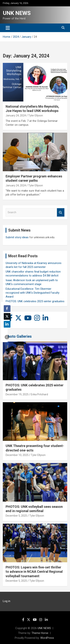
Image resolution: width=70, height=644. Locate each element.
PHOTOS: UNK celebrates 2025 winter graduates (35, 301)
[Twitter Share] (7, 316)
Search (61, 212)
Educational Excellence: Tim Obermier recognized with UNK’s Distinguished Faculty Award (32, 293)
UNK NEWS (17, 13)
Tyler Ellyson (36, 115)
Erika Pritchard (39, 394)
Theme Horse (40, 633)
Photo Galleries (19, 336)
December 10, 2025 (17, 455)
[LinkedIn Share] (7, 324)
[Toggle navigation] (8, 28)
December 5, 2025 (16, 516)
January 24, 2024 (16, 115)
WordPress (47, 638)
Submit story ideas (17, 237)
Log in (7, 601)
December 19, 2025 (17, 394)
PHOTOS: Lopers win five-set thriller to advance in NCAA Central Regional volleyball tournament (34, 572)
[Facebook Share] (7, 309)
